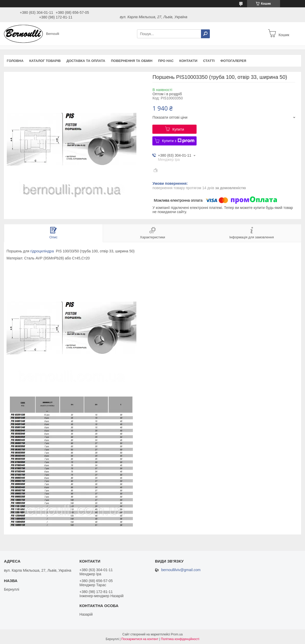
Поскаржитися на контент (140, 639)
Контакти (189, 61)
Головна (15, 61)
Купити (178, 129)
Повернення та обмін (132, 61)
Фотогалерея (233, 61)
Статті (209, 61)
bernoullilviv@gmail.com (181, 570)
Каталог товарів (45, 61)
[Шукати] (205, 34)
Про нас (166, 61)
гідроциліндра (42, 251)
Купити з (178, 141)
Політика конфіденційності (180, 639)
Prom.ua (177, 634)
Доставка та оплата (86, 61)
